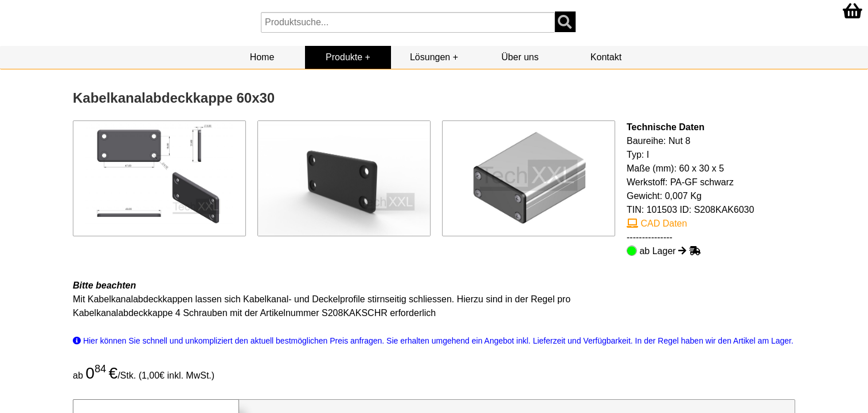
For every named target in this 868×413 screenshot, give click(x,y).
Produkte (344, 57)
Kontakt (606, 57)
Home (262, 57)
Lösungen (430, 57)
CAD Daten (657, 223)
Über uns (520, 57)
